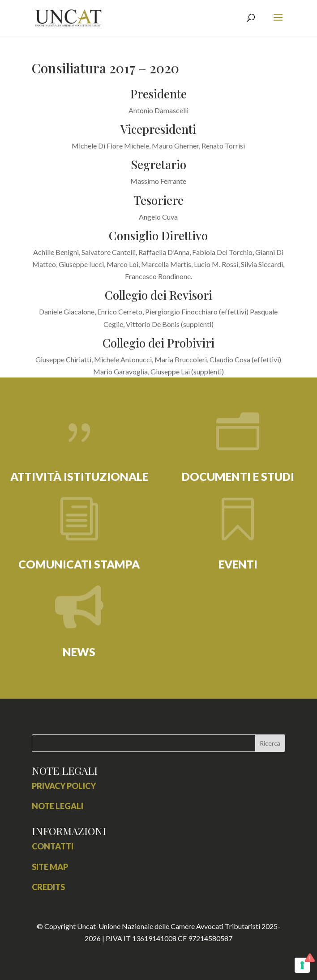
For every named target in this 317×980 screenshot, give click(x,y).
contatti (53, 846)
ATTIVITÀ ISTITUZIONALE (79, 476)
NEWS (79, 652)
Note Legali (58, 806)
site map (50, 867)
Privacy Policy (64, 786)
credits (48, 887)
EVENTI (238, 564)
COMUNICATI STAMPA (79, 564)
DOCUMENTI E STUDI (238, 476)
